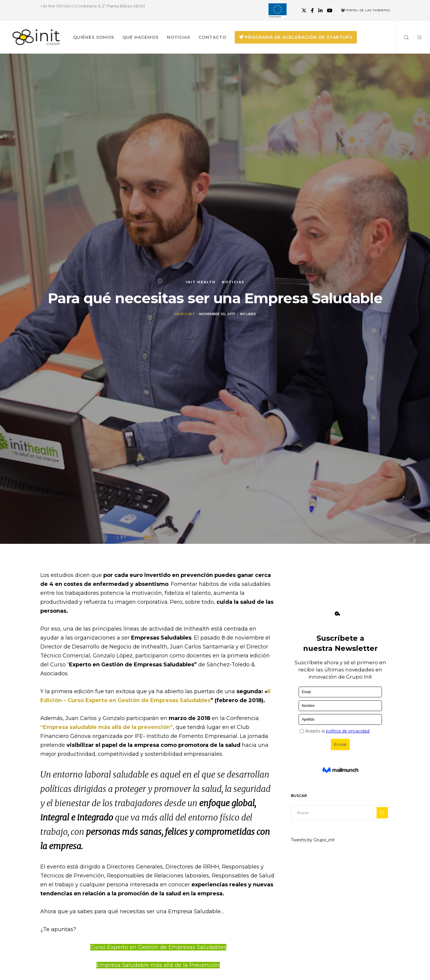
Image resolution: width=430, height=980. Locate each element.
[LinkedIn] (320, 10)
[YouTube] (330, 10)
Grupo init (185, 314)
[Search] (402, 37)
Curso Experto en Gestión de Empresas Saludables (158, 947)
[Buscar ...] (340, 813)
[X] (304, 10)
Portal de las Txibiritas (365, 10)
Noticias (233, 282)
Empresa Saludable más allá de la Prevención (158, 965)
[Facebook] (312, 10)
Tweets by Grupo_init (313, 840)
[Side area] (416, 37)
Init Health (201, 282)
